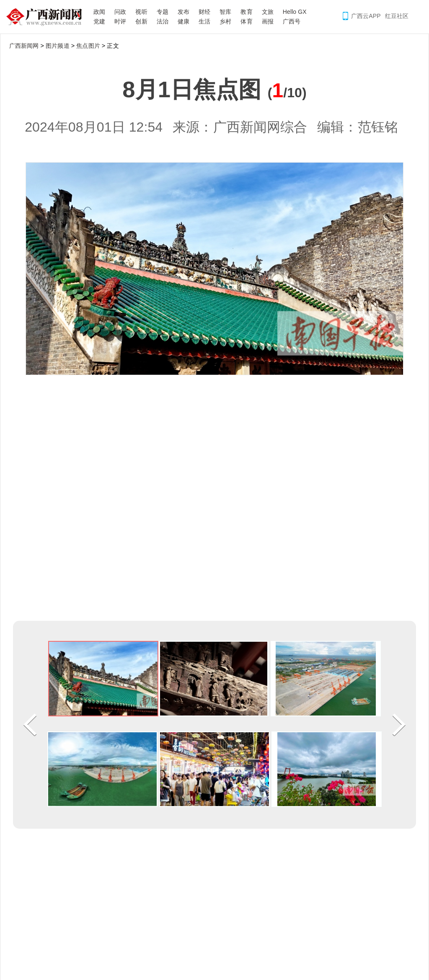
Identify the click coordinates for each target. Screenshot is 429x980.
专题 (163, 12)
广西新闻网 (47, 17)
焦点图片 (88, 46)
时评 (120, 21)
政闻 (99, 12)
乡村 (225, 21)
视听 (141, 12)
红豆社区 (397, 16)
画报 (268, 21)
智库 (225, 12)
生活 (204, 21)
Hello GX (295, 12)
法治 (163, 21)
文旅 (268, 12)
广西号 (292, 21)
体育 (246, 21)
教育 (246, 12)
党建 (99, 21)
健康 (183, 21)
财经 (204, 12)
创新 (141, 21)
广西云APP (366, 16)
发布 (183, 12)
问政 (120, 12)
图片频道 (57, 46)
